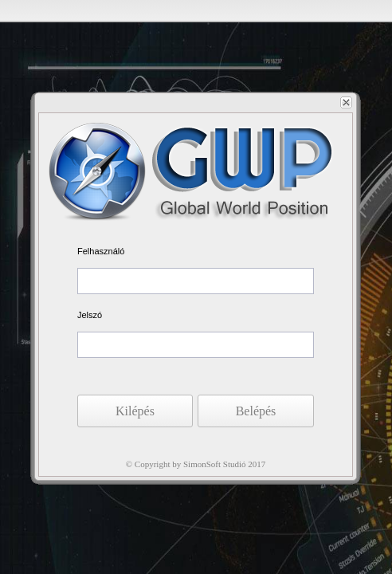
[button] (256, 411)
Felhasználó (101, 251)
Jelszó (90, 315)
